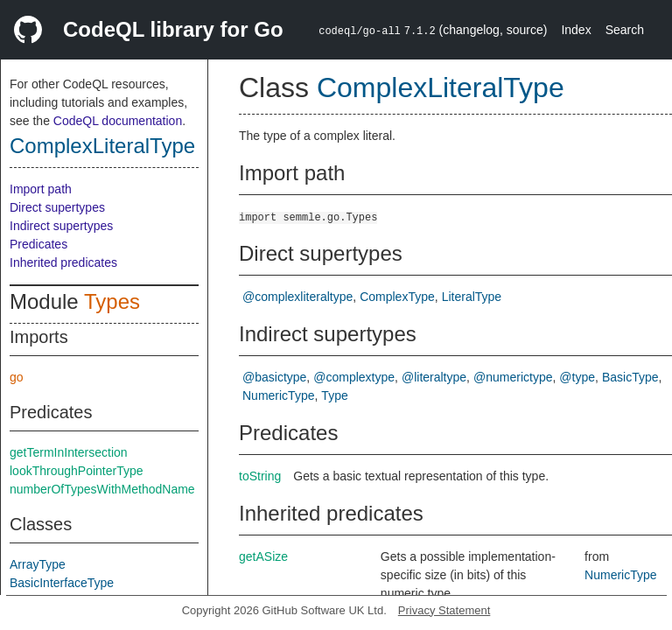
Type (334, 395)
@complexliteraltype (297, 297)
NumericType (278, 395)
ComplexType (397, 297)
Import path (41, 189)
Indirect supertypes (61, 226)
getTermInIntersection (69, 452)
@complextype (354, 377)
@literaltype (434, 377)
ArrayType (38, 564)
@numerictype (513, 377)
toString (260, 476)
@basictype (274, 377)
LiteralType (472, 297)
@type (577, 377)
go (17, 377)
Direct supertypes (57, 207)
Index (576, 30)
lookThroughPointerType (77, 471)
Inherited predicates (63, 262)
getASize (263, 556)
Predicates (38, 244)
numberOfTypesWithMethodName (102, 489)
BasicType (630, 377)
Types (112, 301)
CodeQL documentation (118, 121)
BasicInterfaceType (62, 583)
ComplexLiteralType (102, 146)
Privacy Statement (444, 610)
